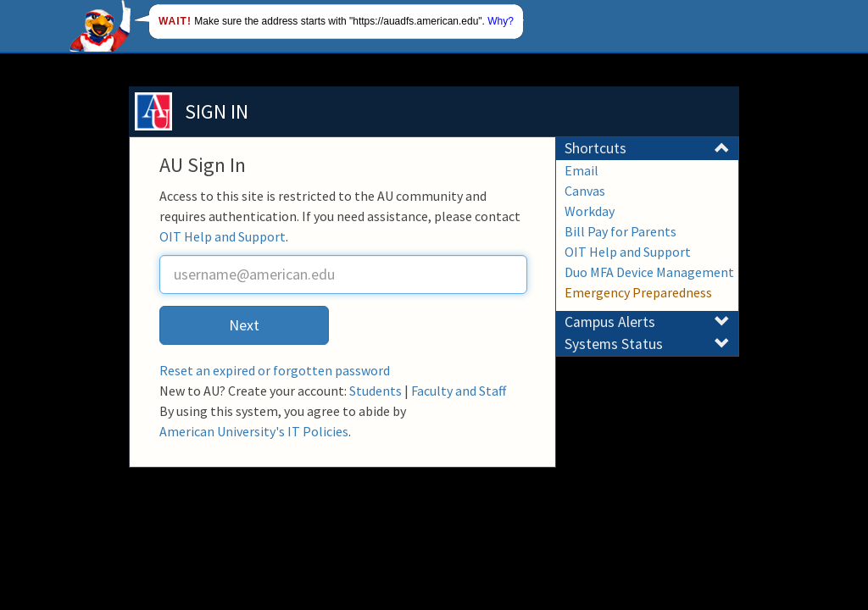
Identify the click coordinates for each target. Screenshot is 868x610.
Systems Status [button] (647, 344)
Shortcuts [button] (647, 148)
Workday (590, 211)
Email (581, 170)
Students (376, 391)
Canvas (585, 191)
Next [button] (244, 325)
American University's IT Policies (254, 431)
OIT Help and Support (223, 236)
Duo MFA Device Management (649, 272)
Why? (501, 21)
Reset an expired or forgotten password (275, 370)
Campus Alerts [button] (647, 322)
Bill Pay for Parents (620, 231)
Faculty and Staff (459, 391)
